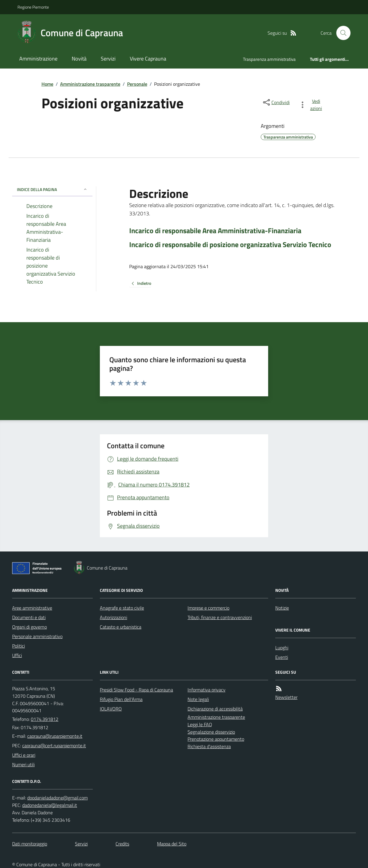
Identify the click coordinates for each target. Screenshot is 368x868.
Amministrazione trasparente (90, 84)
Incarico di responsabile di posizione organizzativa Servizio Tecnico (230, 245)
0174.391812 (45, 719)
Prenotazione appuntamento (216, 739)
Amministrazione (38, 59)
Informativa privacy (207, 690)
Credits (122, 844)
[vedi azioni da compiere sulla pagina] (312, 105)
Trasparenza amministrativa (269, 59)
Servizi (108, 59)
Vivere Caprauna (148, 59)
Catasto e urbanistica (121, 627)
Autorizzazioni (113, 617)
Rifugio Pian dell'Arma (121, 699)
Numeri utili (23, 764)
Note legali (198, 699)
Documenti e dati (29, 617)
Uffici (17, 655)
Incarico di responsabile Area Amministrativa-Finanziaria (215, 231)
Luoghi (282, 648)
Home (47, 84)
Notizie (282, 608)
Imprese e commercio (208, 608)
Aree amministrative (32, 608)
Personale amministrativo (37, 636)
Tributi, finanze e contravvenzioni (220, 617)
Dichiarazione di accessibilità (215, 709)
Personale (137, 84)
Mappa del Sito (172, 844)
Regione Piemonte (33, 7)
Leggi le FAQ (200, 724)
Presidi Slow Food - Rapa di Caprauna (136, 690)
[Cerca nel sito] (341, 33)
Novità (79, 59)
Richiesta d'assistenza (209, 746)
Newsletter (286, 697)
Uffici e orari (24, 755)
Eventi (282, 657)
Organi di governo (29, 627)
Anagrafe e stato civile (122, 608)
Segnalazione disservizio (211, 732)
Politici (19, 646)
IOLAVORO (111, 709)
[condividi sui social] (276, 102)
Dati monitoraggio (30, 844)
